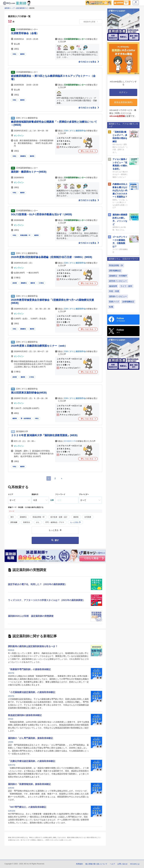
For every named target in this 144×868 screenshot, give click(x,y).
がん (38, 522)
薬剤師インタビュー (118, 296)
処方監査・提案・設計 (59, 517)
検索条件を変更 (91, 22)
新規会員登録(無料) (123, 102)
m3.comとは (135, 864)
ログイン (136, 3)
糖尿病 (22, 54)
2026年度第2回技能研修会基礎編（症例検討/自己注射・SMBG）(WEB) (52, 257)
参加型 (15, 283)
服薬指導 (113, 286)
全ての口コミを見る (89, 62)
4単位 (37, 418)
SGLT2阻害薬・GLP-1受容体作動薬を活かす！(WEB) (41, 214)
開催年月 (35, 494)
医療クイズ (114, 302)
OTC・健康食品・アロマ (55, 522)
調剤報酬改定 (115, 271)
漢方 (12, 517)
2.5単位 (41, 283)
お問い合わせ (122, 864)
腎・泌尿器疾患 (26, 418)
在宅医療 (88, 517)
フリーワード (60, 494)
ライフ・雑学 (126, 286)
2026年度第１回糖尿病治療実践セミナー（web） (39, 346)
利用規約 (79, 864)
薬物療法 (23, 156)
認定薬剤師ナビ (22, 8)
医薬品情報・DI (25, 235)
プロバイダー (84, 494)
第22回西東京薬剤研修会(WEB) (29, 393)
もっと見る (75, 522)
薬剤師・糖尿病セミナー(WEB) (29, 172)
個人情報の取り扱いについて (96, 864)
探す (55, 540)
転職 (111, 307)
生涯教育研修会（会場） (25, 33)
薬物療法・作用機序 (118, 276)
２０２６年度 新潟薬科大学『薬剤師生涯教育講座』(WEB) (44, 435)
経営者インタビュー (118, 281)
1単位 (14, 54)
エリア (11, 494)
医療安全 (27, 522)
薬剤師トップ (10, 8)
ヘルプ (112, 864)
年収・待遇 (114, 291)
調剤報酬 (14, 522)
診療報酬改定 (128, 302)
